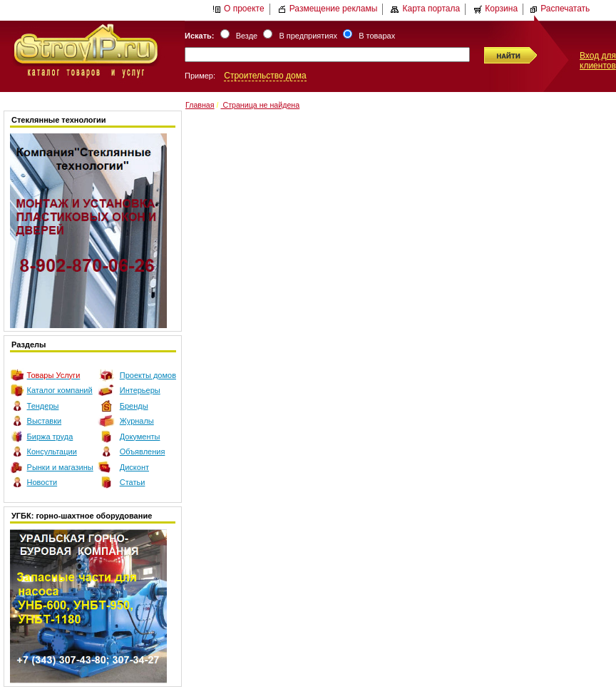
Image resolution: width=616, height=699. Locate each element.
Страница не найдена (260, 105)
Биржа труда (50, 437)
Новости (42, 482)
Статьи (133, 482)
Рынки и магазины (60, 467)
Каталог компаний (60, 390)
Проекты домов (148, 375)
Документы (140, 437)
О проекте (238, 9)
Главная (200, 105)
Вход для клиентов (598, 61)
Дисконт (134, 467)
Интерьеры (140, 390)
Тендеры (43, 406)
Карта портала (425, 9)
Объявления (143, 451)
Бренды (134, 406)
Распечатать (559, 9)
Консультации (52, 451)
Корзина (496, 9)
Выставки (45, 421)
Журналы (137, 421)
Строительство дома (265, 76)
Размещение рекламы (328, 9)
